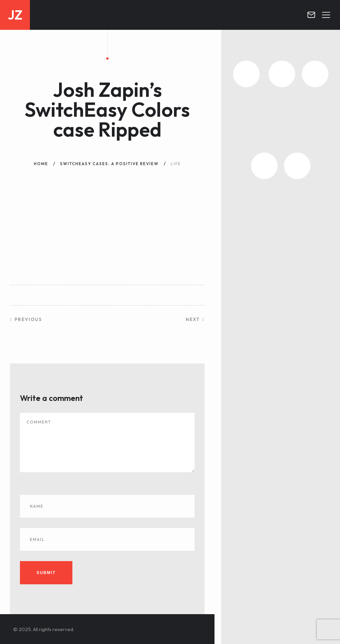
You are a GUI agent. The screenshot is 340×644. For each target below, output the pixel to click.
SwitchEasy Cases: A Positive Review (109, 164)
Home (41, 164)
